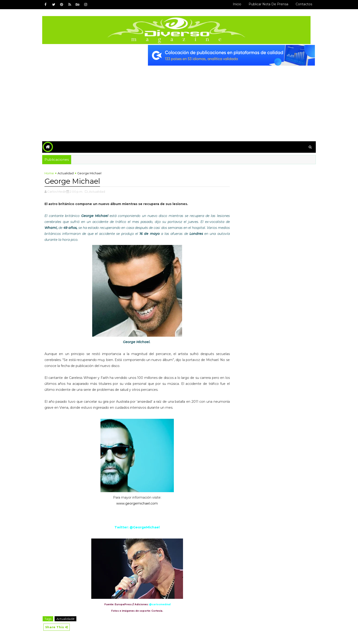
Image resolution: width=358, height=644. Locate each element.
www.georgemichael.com (136, 503)
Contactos (301, 4)
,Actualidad (99, 191)
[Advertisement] (179, 100)
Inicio (235, 4)
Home (52, 173)
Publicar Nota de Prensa (266, 4)
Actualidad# (68, 618)
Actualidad (68, 173)
